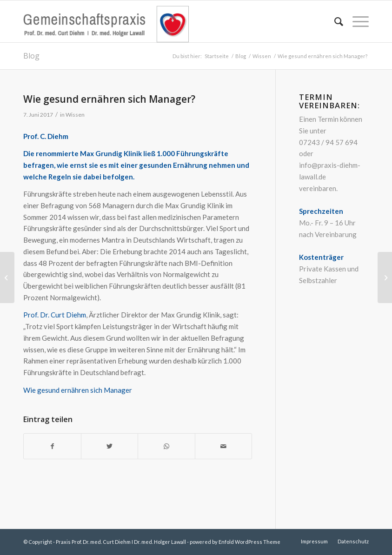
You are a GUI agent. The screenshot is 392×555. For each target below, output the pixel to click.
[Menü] (356, 21)
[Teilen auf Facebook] (52, 446)
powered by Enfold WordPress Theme (235, 542)
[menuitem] (334, 21)
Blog (31, 56)
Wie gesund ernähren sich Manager (78, 390)
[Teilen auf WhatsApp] (166, 446)
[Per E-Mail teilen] (224, 446)
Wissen (75, 115)
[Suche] (334, 21)
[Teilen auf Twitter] (110, 446)
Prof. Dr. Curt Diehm (55, 315)
